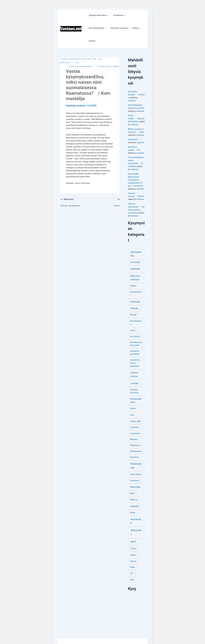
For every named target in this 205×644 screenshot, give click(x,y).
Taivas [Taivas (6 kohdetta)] (133, 548)
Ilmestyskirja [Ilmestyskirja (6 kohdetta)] (136, 323)
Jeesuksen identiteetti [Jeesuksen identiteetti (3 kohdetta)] (135, 353)
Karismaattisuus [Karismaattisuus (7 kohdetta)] (136, 400)
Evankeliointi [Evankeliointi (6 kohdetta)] (136, 294)
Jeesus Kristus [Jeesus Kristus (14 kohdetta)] (134, 374)
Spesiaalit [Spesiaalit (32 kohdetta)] (136, 532)
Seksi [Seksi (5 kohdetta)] (133, 513)
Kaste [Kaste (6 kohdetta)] (133, 408)
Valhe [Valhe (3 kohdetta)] (132, 567)
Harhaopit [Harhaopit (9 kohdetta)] (135, 302)
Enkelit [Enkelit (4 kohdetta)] (133, 286)
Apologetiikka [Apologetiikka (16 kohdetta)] (136, 254)
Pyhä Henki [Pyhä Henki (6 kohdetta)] (136, 474)
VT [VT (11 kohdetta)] (132, 573)
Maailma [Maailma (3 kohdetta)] (134, 439)
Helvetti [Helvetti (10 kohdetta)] (134, 308)
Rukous (137, 28)
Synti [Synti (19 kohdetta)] (133, 542)
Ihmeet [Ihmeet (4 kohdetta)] (133, 315)
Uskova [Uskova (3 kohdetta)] (133, 561)
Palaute (92, 41)
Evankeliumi (120, 15)
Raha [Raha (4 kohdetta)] (132, 493)
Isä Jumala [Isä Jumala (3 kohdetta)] (135, 336)
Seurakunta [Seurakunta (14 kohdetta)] (136, 521)
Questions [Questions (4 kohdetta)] (135, 481)
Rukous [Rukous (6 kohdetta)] (134, 500)
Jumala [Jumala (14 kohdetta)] (134, 383)
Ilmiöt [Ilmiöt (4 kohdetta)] (133, 330)
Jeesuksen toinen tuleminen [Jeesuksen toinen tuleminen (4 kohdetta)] (135, 363)
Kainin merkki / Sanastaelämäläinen (136, 118)
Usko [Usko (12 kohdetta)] (133, 555)
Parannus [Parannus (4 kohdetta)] (134, 457)
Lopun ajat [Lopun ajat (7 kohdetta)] (135, 421)
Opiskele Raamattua (99, 15)
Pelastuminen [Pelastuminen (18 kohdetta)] (136, 466)
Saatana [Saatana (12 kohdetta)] (135, 506)
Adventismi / (134, 139)
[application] (108, 15)
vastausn (132, 101)
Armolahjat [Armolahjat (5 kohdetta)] (135, 262)
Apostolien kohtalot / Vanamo (136, 95)
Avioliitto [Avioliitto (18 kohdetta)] (135, 269)
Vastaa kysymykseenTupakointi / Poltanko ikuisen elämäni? (93, 67)
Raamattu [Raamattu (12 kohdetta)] (135, 487)
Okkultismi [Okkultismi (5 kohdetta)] (135, 445)
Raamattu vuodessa (119, 28)
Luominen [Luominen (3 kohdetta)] (134, 427)
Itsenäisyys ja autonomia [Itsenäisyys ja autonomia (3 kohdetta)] (136, 344)
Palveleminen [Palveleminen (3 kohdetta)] (136, 451)
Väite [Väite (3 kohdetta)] (132, 580)
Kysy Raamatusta (98, 28)
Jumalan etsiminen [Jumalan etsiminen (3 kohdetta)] (134, 391)
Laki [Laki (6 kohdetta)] (132, 415)
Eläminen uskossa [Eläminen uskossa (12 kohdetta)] (135, 278)
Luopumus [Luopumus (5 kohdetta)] (135, 433)
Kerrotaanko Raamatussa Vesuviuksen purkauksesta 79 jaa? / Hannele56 (135, 180)
